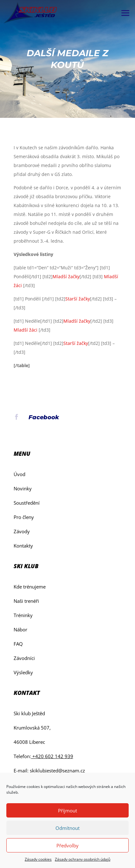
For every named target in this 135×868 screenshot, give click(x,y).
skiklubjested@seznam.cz (57, 770)
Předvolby (67, 845)
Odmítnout (67, 828)
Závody (22, 531)
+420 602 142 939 (52, 756)
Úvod (19, 474)
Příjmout (67, 811)
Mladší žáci (26, 330)
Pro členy (24, 517)
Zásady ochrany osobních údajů (83, 859)
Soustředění (27, 503)
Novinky (23, 488)
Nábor (20, 629)
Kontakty (23, 546)
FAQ (18, 644)
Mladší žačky (66, 276)
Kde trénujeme (30, 587)
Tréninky (23, 615)
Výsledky (23, 672)
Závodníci (24, 658)
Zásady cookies (38, 859)
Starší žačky (78, 299)
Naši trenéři (26, 601)
